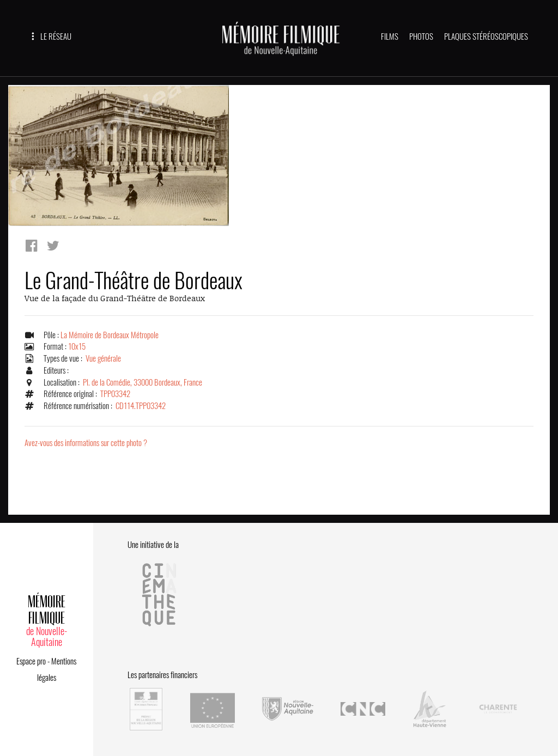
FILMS (390, 36)
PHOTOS (421, 36)
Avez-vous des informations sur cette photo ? (86, 443)
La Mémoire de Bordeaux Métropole (110, 335)
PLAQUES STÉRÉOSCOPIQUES (486, 36)
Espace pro (31, 661)
